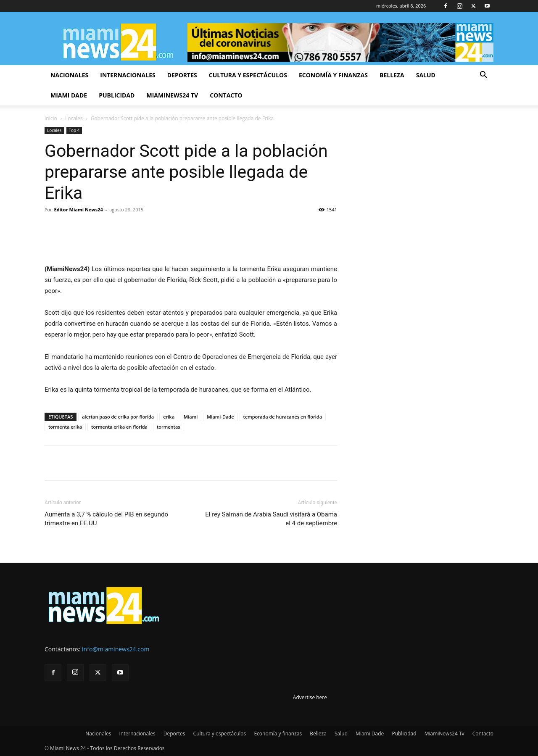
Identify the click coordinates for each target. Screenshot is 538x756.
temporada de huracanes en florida (283, 417)
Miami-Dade (220, 417)
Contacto (226, 95)
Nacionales (69, 75)
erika (169, 417)
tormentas (169, 427)
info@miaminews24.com (116, 649)
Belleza (392, 75)
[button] (483, 76)
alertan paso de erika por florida (118, 417)
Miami (191, 417)
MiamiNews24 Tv (172, 95)
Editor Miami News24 (79, 209)
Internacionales (128, 75)
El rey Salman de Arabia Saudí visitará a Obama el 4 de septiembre (271, 519)
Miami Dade (69, 95)
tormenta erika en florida (119, 427)
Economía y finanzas (333, 75)
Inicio (51, 118)
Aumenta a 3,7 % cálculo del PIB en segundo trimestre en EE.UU (106, 519)
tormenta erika (65, 427)
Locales (74, 118)
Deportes (182, 75)
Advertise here (310, 697)
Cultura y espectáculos (248, 75)
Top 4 (74, 130)
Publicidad (117, 95)
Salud (426, 75)
